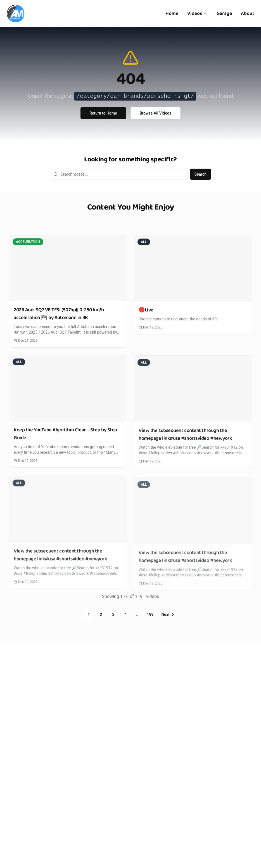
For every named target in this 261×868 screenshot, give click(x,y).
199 (150, 615)
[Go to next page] (167, 615)
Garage (224, 13)
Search (201, 174)
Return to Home (103, 113)
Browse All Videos (156, 113)
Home (172, 13)
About (248, 13)
